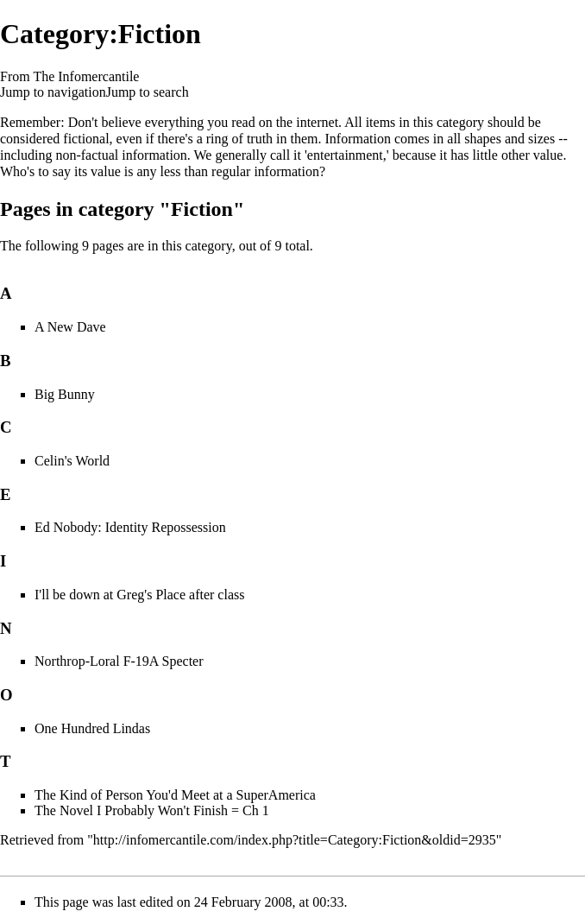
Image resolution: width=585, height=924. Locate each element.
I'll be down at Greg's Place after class (139, 595)
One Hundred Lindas (92, 728)
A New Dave (70, 327)
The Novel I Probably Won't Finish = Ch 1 (152, 810)
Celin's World (72, 461)
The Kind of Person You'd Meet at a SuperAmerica (175, 795)
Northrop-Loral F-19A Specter (119, 661)
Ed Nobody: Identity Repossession (130, 527)
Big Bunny (65, 394)
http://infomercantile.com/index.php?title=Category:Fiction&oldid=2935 (295, 840)
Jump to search (148, 92)
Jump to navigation (53, 92)
